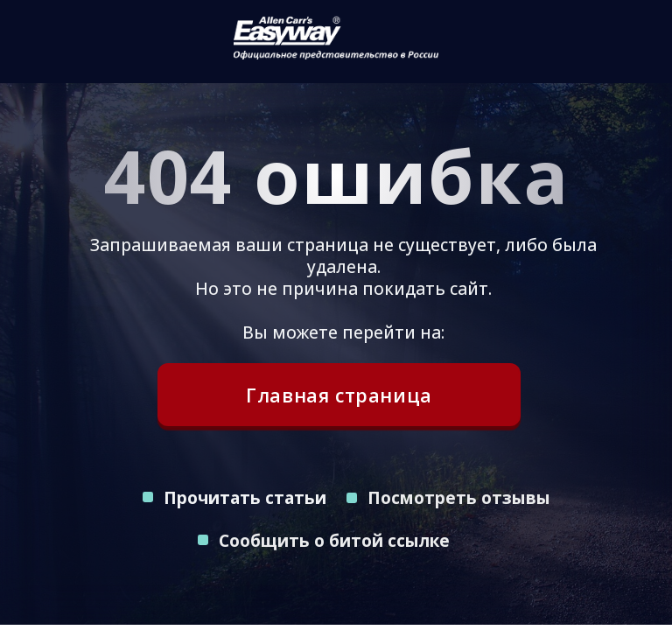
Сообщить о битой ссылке (334, 540)
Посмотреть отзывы (459, 497)
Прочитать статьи (245, 497)
